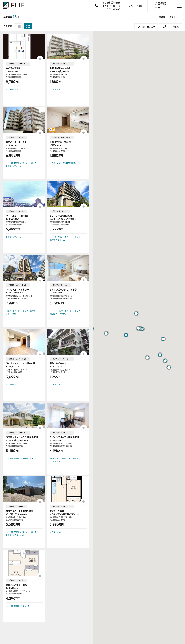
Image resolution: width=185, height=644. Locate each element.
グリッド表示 (28, 26)
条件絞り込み (149, 27)
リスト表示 (18, 26)
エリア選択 (173, 27)
